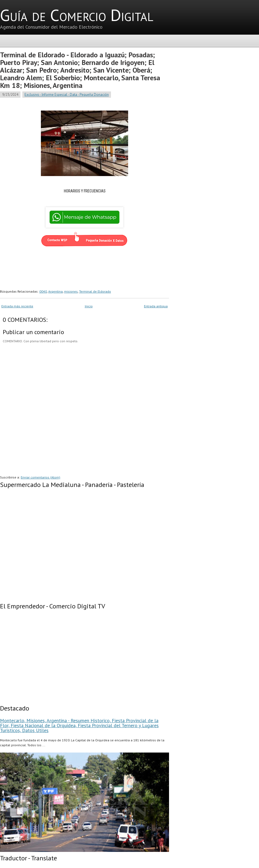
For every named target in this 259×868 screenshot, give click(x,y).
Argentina (55, 291)
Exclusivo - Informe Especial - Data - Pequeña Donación (67, 95)
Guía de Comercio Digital (77, 15)
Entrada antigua (156, 306)
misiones (71, 291)
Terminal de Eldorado (95, 291)
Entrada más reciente (17, 306)
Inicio (89, 306)
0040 (43, 291)
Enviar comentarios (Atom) (40, 477)
